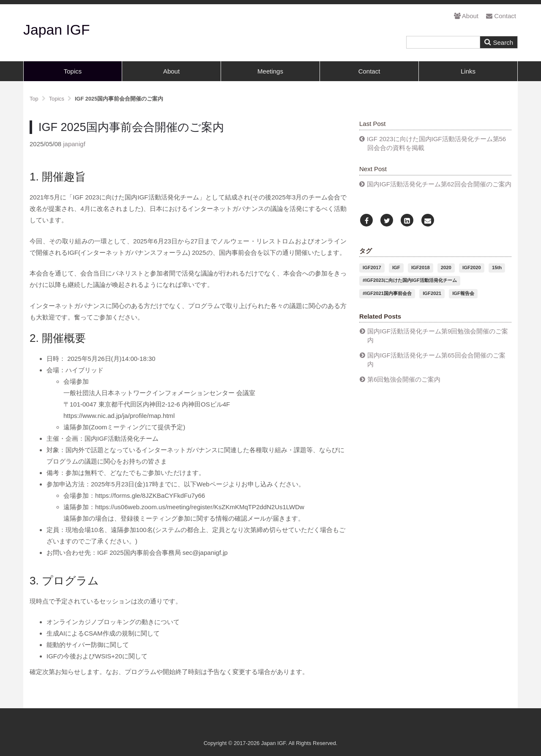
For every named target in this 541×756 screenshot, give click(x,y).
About (466, 16)
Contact (501, 16)
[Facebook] (366, 221)
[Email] (428, 221)
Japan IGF (57, 30)
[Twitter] (387, 221)
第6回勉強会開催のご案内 (404, 379)
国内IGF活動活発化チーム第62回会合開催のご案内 (439, 184)
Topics (73, 71)
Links (468, 71)
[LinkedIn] (407, 221)
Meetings (270, 71)
